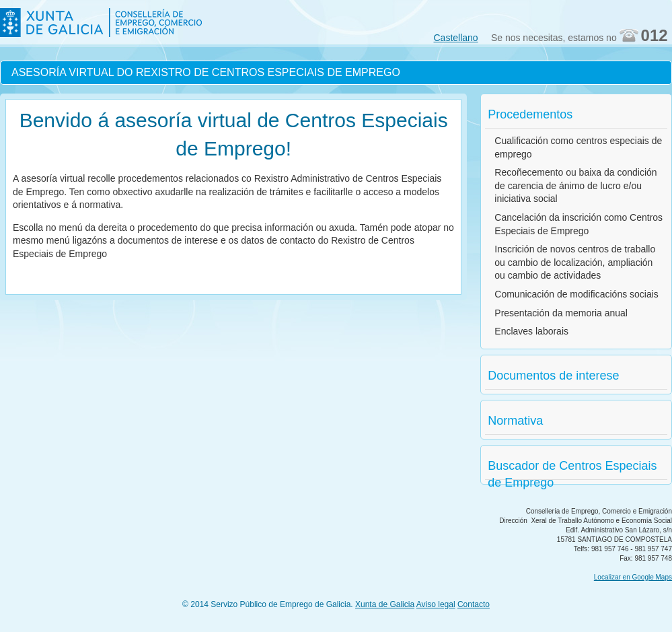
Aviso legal (436, 604)
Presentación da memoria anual (561, 313)
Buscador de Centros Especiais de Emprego (572, 469)
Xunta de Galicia (385, 604)
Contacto (474, 604)
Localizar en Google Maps (633, 577)
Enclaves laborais (531, 331)
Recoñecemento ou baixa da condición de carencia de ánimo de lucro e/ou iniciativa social (575, 185)
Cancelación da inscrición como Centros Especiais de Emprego (578, 224)
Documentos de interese (553, 376)
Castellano (456, 38)
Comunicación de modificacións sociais (576, 294)
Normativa (515, 421)
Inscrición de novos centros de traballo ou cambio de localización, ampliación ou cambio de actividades (575, 262)
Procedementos (530, 114)
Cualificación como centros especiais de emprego (578, 147)
